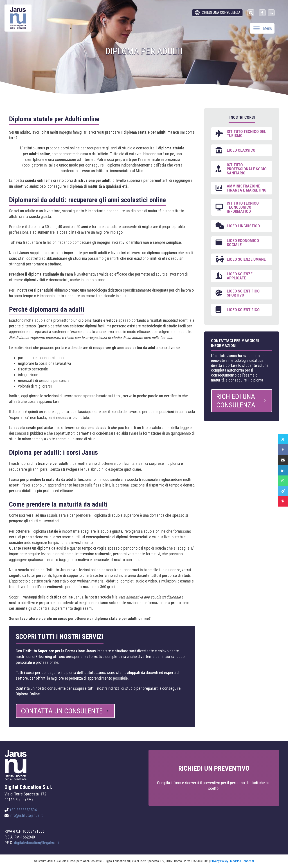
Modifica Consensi (242, 861)
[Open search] (251, 13)
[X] (283, 439)
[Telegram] (283, 491)
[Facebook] (283, 450)
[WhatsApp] (283, 481)
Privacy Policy (219, 861)
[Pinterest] (283, 501)
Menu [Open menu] (263, 28)
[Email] (283, 460)
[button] (217, 13)
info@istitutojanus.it (26, 815)
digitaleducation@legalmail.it (37, 843)
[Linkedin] (283, 470)
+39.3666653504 (23, 810)
